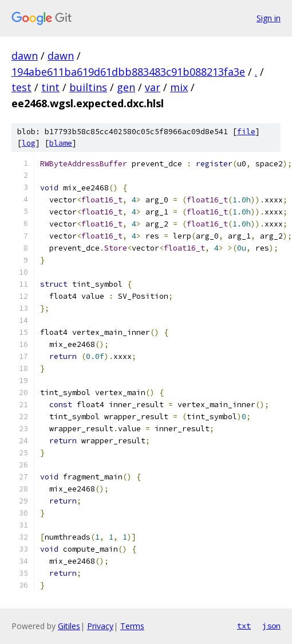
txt (244, 626)
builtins (88, 87)
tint (50, 87)
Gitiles (69, 626)
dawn (25, 56)
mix (179, 87)
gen (126, 87)
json (271, 626)
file (246, 132)
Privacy (100, 626)
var (153, 87)
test (21, 87)
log (29, 143)
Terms (132, 626)
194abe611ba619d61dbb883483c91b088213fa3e (128, 72)
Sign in (269, 18)
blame (61, 143)
